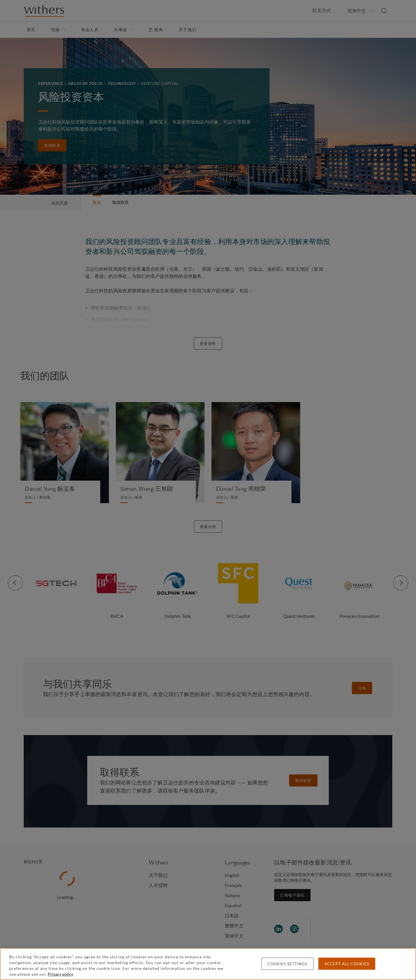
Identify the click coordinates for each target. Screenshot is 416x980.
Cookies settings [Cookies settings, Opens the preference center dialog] (287, 964)
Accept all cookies (347, 964)
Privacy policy (60, 974)
